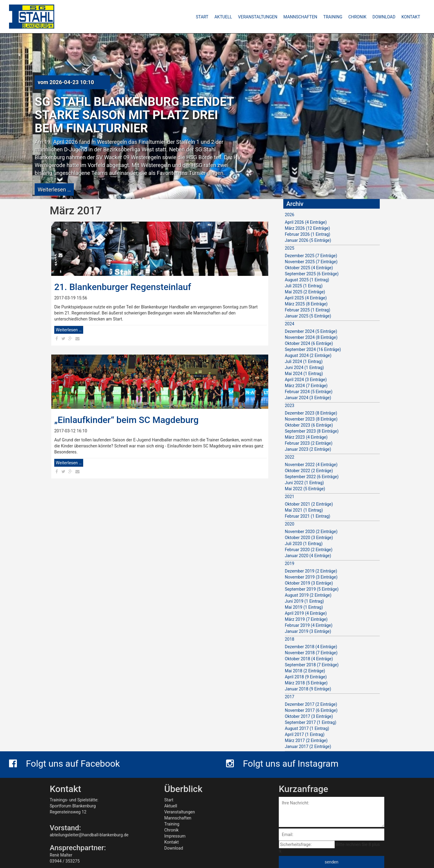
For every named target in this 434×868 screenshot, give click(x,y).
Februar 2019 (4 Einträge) (309, 625)
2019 (289, 563)
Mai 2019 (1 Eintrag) (304, 607)
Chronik (171, 830)
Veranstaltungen (180, 812)
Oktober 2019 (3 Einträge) (309, 583)
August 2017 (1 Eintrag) (307, 728)
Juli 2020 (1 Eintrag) (304, 544)
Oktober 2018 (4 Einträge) (309, 659)
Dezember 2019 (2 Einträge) (311, 571)
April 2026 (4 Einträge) (306, 222)
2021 (289, 497)
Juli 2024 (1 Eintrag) (304, 361)
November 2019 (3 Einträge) (311, 577)
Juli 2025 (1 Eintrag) (304, 286)
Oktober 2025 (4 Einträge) (309, 268)
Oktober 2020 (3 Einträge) (309, 538)
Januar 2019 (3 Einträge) (308, 631)
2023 (289, 406)
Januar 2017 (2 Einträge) (308, 746)
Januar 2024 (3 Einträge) (308, 398)
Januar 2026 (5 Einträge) (308, 240)
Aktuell (171, 806)
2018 (289, 639)
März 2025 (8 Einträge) (306, 304)
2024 (289, 324)
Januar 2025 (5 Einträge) (308, 316)
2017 (289, 697)
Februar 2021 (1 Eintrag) (308, 516)
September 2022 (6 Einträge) (312, 477)
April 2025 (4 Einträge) (306, 298)
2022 (289, 457)
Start (169, 800)
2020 (289, 524)
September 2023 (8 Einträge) (312, 431)
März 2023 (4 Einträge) (306, 437)
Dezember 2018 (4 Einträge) (311, 647)
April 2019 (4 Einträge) (306, 613)
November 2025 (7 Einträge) (311, 262)
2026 (289, 215)
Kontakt (171, 842)
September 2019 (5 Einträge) (312, 589)
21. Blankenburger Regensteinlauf (123, 287)
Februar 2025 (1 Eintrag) (308, 310)
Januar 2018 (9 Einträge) (308, 689)
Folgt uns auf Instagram (282, 764)
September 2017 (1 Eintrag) (311, 722)
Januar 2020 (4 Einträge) (308, 556)
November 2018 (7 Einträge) (311, 653)
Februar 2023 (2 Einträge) (309, 443)
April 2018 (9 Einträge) (306, 677)
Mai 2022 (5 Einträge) (305, 489)
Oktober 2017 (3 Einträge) (309, 716)
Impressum (175, 836)
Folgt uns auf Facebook (64, 764)
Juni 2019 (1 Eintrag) (304, 601)
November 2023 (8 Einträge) (311, 419)
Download (174, 848)
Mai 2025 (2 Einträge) (305, 292)
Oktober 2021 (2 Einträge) (309, 504)
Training (172, 824)
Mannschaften (178, 818)
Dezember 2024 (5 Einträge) (311, 331)
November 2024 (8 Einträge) (311, 337)
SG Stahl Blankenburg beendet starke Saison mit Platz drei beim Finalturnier (134, 115)
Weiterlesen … (54, 189)
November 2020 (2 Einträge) (311, 532)
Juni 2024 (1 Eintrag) (304, 368)
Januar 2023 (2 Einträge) (308, 449)
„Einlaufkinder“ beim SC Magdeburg (126, 420)
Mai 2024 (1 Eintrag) (304, 374)
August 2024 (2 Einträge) (308, 355)
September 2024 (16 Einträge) (313, 349)
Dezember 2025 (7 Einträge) (311, 256)
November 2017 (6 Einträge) (311, 710)
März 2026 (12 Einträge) (307, 228)
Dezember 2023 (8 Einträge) (311, 413)
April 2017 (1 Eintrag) (305, 734)
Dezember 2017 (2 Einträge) (311, 704)
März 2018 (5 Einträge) (306, 683)
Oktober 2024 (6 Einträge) (309, 343)
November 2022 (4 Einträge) (311, 465)
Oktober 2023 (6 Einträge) (309, 425)
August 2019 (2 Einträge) (308, 595)
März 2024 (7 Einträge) (306, 386)
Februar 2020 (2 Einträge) (309, 550)
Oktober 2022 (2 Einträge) (309, 471)
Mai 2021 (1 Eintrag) (304, 510)
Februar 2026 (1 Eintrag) (308, 234)
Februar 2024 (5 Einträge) (309, 392)
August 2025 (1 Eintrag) (307, 280)
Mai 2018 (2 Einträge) (305, 671)
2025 (289, 248)
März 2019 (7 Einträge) (306, 619)
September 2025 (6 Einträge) (312, 274)
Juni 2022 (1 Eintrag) (304, 483)
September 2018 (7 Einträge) (312, 665)
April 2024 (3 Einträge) (306, 380)
